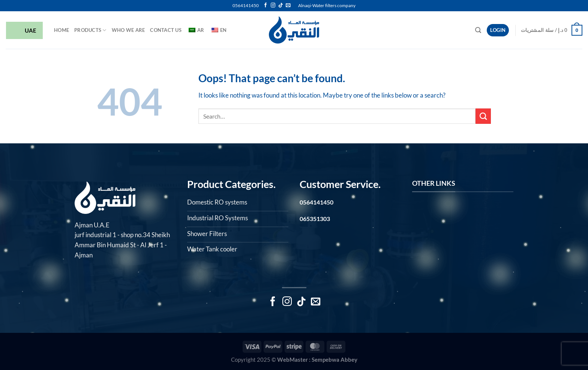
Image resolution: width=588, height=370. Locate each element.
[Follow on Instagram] (273, 6)
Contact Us (166, 30)
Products (90, 30)
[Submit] (483, 116)
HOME (61, 30)
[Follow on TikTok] (280, 6)
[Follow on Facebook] (265, 6)
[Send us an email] (288, 6)
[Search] (478, 30)
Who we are (128, 30)
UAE (24, 31)
